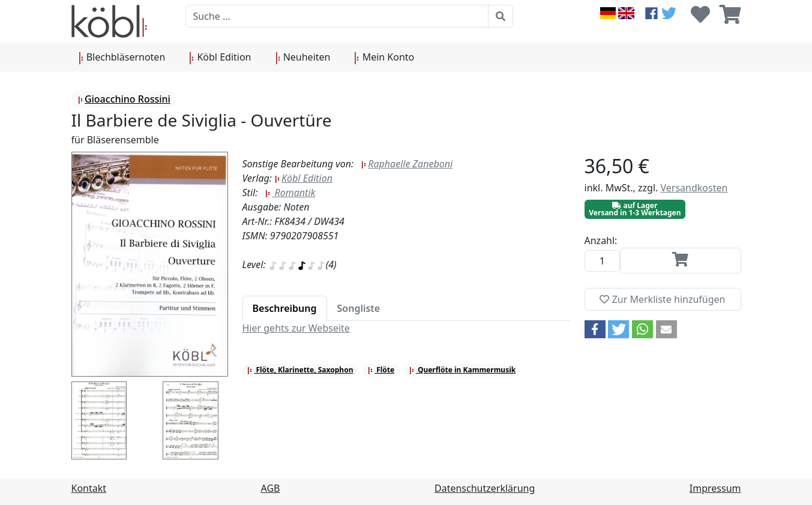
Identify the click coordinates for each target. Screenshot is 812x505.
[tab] (285, 308)
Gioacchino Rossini (124, 99)
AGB (271, 488)
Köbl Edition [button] (220, 58)
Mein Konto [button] (384, 58)
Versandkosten (694, 188)
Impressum (715, 488)
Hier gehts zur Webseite (296, 328)
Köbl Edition (303, 178)
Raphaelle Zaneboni (407, 164)
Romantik (290, 193)
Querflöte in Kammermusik (462, 370)
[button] (595, 329)
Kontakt (89, 488)
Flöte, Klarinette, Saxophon (300, 370)
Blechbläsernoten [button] (122, 58)
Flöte (381, 370)
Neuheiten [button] (303, 58)
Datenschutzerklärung (485, 488)
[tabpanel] (406, 328)
